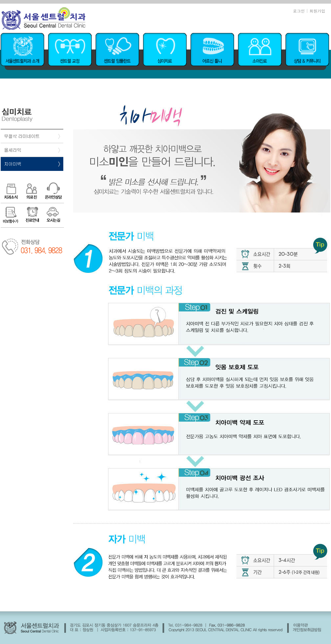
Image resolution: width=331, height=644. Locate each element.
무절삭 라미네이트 (22, 136)
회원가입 (317, 11)
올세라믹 (13, 150)
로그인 (299, 11)
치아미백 (13, 164)
